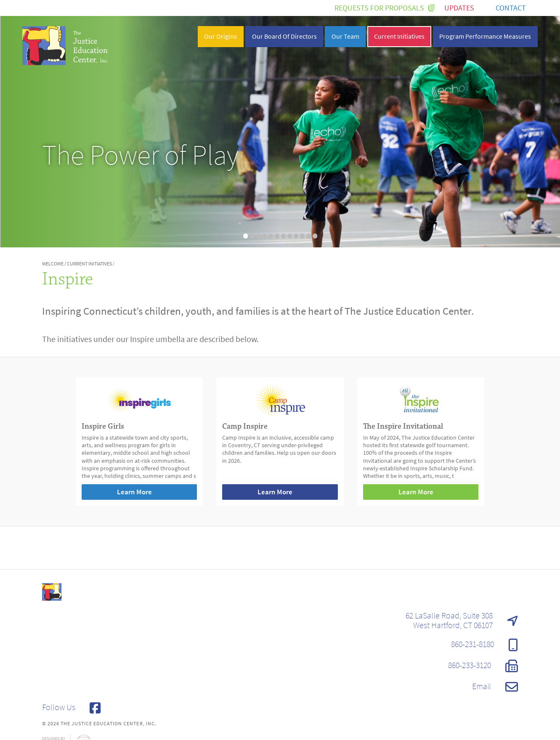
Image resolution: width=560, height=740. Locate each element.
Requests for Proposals (385, 8)
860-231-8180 (484, 645)
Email (495, 687)
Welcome (53, 264)
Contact (517, 8)
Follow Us (71, 708)
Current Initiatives (89, 264)
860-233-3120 (483, 666)
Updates (465, 8)
